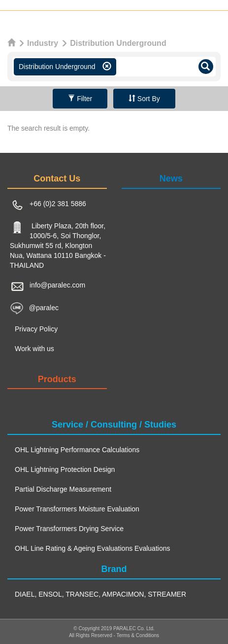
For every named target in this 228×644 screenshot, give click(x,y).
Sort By (144, 99)
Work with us (34, 349)
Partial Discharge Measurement (63, 489)
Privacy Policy (36, 329)
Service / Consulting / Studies (114, 425)
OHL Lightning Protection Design (65, 469)
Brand (114, 569)
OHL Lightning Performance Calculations (77, 450)
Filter (80, 99)
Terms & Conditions (138, 635)
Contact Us (57, 179)
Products (57, 379)
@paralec (44, 307)
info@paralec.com (57, 285)
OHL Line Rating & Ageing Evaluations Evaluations (92, 548)
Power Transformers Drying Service (69, 529)
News (171, 179)
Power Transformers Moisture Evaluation (77, 509)
